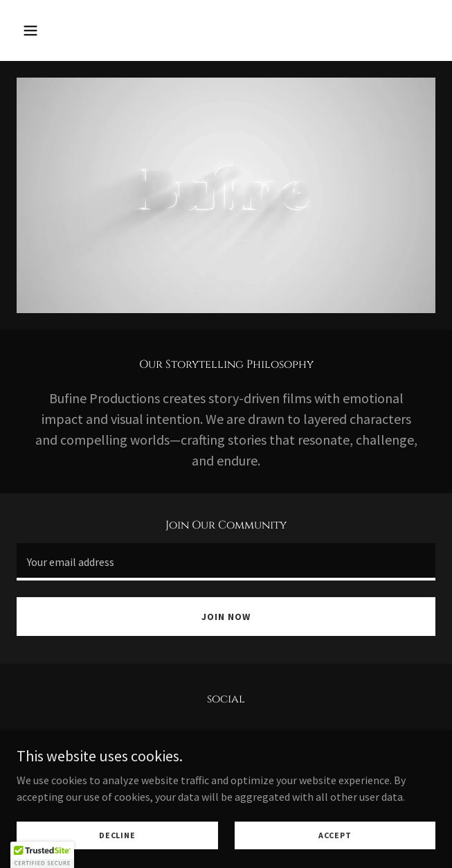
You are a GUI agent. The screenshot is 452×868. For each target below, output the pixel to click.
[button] (65, 30)
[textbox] (226, 562)
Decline (117, 835)
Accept (335, 835)
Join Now (226, 617)
